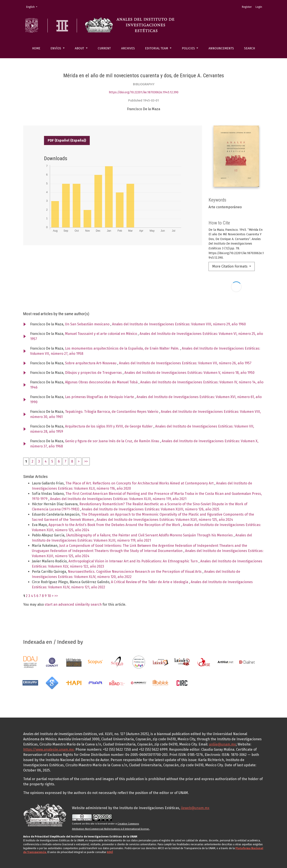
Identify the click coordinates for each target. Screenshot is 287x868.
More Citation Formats (230, 266)
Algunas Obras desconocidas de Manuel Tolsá (102, 382)
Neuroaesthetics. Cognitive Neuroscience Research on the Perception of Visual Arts (135, 572)
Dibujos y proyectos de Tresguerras (94, 373)
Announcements (221, 48)
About (80, 48)
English (33, 7)
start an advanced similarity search (73, 604)
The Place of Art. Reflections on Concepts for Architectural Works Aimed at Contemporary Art (140, 483)
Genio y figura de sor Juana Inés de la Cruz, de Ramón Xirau (113, 441)
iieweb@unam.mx (195, 808)
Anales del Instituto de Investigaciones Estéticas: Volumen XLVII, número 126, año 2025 (151, 509)
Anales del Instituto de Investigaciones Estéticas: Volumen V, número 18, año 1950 (189, 373)
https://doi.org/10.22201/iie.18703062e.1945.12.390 (144, 92)
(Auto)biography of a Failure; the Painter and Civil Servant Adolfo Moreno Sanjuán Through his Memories (150, 535)
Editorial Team (157, 48)
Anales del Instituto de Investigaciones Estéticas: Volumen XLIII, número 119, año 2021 (118, 499)
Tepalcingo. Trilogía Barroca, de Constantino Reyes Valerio (112, 412)
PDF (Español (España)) (67, 140)
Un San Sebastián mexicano (88, 324)
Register (247, 7)
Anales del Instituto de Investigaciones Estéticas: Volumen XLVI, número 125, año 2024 (165, 520)
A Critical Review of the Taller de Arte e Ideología (150, 582)
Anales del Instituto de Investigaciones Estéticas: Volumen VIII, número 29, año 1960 (179, 324)
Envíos (56, 48)
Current (104, 48)
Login (259, 7)
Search (249, 48)
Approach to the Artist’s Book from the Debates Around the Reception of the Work (115, 525)
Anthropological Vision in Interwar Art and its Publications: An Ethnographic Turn (134, 561)
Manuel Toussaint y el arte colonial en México (101, 334)
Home (36, 48)
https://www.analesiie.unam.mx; (49, 749)
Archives (128, 48)
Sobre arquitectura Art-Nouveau (91, 363)
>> (86, 461)
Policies (189, 48)
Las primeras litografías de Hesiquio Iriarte (100, 397)
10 (49, 596)
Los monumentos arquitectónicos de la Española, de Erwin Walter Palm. (123, 348)
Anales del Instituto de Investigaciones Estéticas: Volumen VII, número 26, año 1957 (185, 363)
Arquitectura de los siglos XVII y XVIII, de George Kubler (109, 426)
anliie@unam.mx (222, 744)
